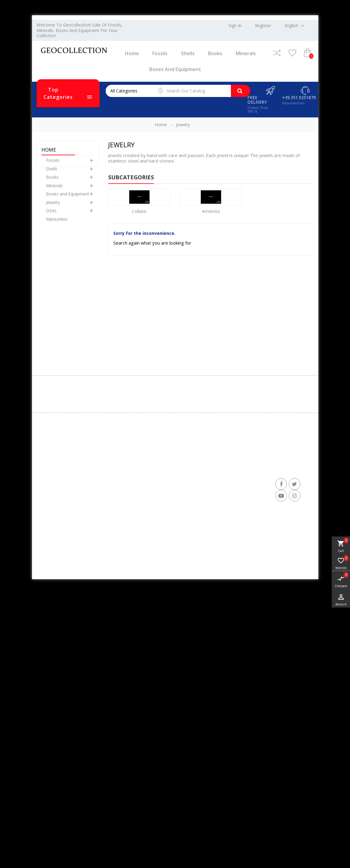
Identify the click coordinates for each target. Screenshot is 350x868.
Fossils (160, 53)
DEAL (51, 216)
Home (132, 53)
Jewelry (53, 208)
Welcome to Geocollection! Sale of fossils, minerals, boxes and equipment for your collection (80, 30)
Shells (188, 53)
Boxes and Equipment (175, 69)
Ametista (211, 211)
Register (263, 26)
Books (215, 53)
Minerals (246, 53)
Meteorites (57, 225)
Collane (139, 211)
